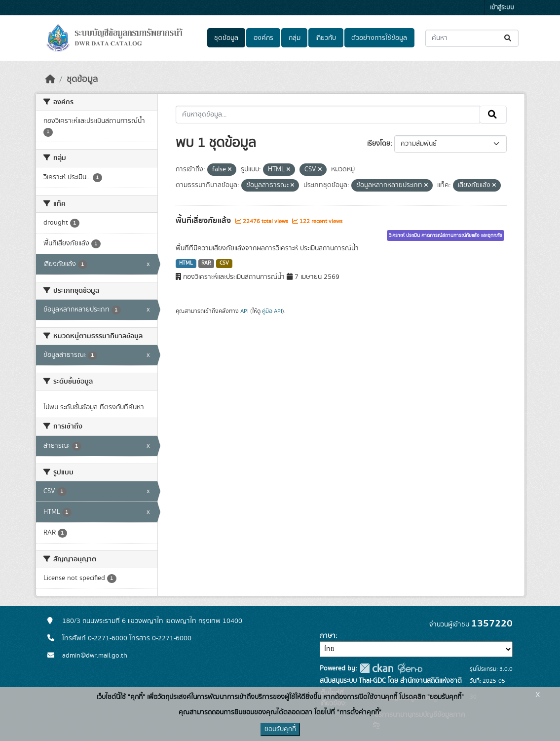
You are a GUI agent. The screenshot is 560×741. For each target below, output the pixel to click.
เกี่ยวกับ (326, 38)
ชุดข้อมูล (226, 38)
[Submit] (508, 38)
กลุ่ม (295, 38)
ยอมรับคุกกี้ (280, 729)
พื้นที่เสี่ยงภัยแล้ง (204, 221)
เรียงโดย (379, 144)
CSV (224, 263)
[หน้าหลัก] (50, 79)
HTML (186, 263)
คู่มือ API (272, 311)
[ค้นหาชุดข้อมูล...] (472, 38)
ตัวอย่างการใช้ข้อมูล (379, 38)
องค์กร (263, 38)
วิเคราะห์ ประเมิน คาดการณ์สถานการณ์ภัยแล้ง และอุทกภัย (446, 235)
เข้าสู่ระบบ (502, 8)
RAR (206, 263)
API (244, 311)
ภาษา (328, 636)
